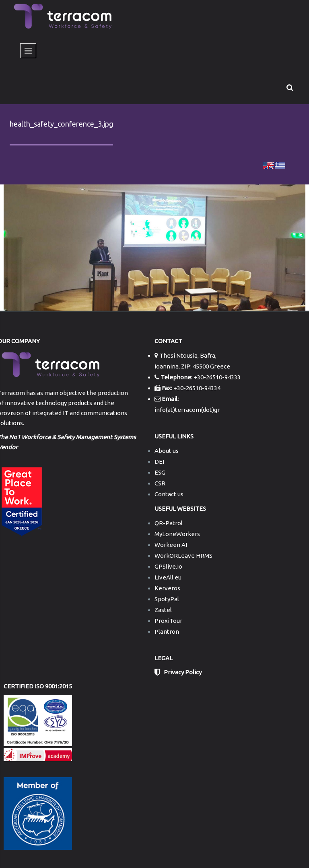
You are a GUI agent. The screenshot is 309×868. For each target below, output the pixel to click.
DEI (159, 462)
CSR (160, 483)
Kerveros (167, 588)
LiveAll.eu (168, 577)
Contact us (169, 494)
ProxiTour (168, 621)
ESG (160, 472)
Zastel (163, 610)
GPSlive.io (168, 566)
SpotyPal (167, 599)
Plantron (167, 632)
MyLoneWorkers (177, 534)
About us (167, 451)
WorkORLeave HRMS (183, 556)
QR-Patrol (169, 523)
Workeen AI (171, 545)
